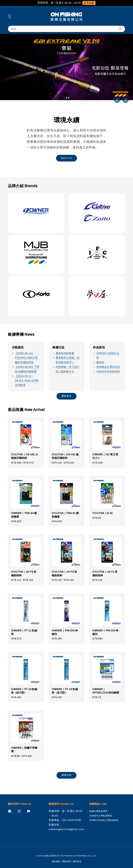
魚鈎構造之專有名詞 (108, 367)
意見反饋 (89, 3)
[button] (10, 16)
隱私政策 (67, 862)
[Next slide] (126, 100)
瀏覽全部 (66, 775)
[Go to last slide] (117, 100)
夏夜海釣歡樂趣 (65, 353)
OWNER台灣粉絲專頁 (101, 816)
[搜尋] (120, 29)
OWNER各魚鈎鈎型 (108, 371)
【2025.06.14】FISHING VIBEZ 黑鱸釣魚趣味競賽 (26, 358)
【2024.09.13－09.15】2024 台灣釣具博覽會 (27, 381)
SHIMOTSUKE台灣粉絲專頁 (104, 820)
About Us (66, 158)
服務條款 (56, 862)
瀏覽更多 (66, 396)
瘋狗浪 (100, 362)
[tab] (64, 98)
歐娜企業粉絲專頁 (98, 811)
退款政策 (77, 862)
